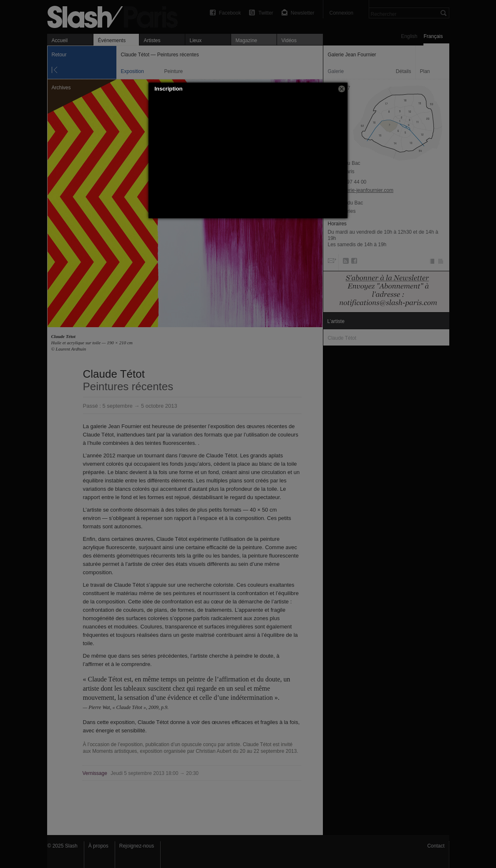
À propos (98, 846)
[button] (342, 89)
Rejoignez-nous (137, 846)
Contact (436, 846)
